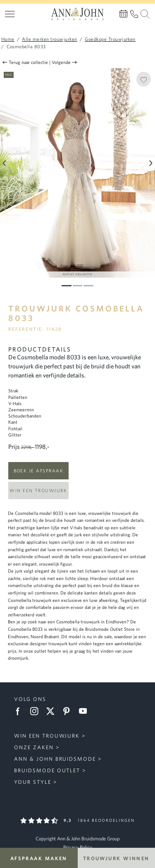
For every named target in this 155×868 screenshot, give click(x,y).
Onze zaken (34, 747)
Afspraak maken (39, 858)
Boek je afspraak (38, 471)
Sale (8, 74)
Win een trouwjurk (38, 490)
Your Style (33, 782)
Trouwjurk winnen (116, 858)
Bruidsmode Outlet (47, 770)
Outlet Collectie (77, 274)
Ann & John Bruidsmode (55, 759)
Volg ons (30, 699)
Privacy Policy (78, 847)
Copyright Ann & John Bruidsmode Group (77, 839)
